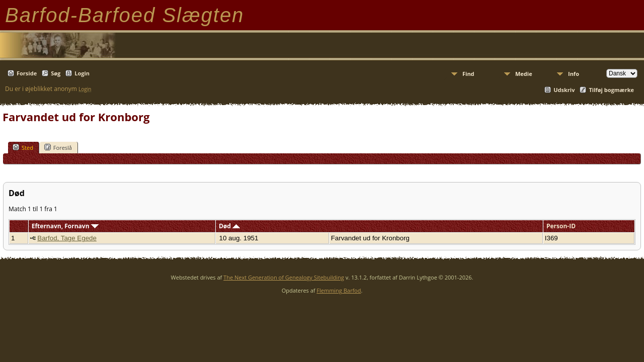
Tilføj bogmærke (611, 90)
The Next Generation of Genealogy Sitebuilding (284, 277)
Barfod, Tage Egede (67, 238)
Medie (524, 74)
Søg (56, 73)
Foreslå (58, 147)
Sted (23, 147)
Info (574, 74)
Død (229, 226)
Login (82, 73)
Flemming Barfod (339, 290)
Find (468, 74)
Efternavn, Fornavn (65, 226)
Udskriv (564, 90)
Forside (27, 73)
